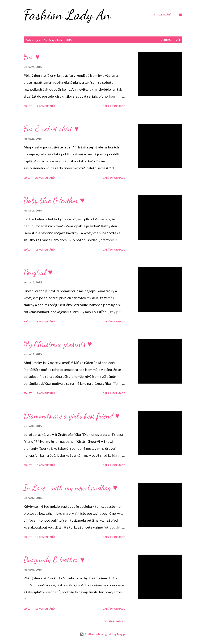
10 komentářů (45, 465)
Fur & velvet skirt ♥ (51, 129)
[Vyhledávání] (162, 15)
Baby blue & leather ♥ (54, 200)
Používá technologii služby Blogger (103, 634)
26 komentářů (45, 178)
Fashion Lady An (67, 15)
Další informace (114, 106)
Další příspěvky (114, 621)
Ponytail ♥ (38, 272)
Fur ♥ (32, 57)
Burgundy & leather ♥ (54, 560)
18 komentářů (45, 609)
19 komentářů (45, 106)
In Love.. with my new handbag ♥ (71, 488)
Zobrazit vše (171, 40)
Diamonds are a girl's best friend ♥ (72, 416)
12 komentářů (45, 393)
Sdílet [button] (28, 106)
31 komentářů (45, 321)
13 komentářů (45, 250)
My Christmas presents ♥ (58, 344)
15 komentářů (45, 537)
